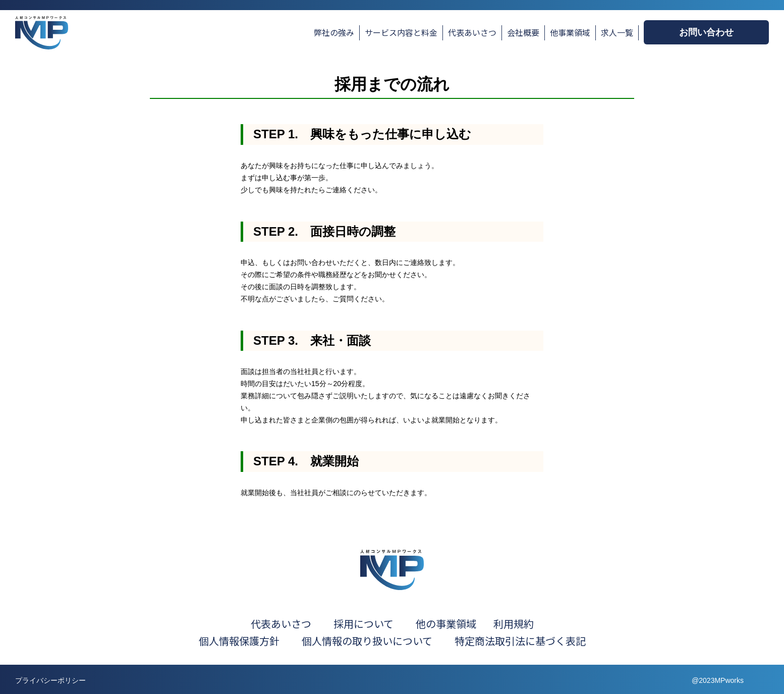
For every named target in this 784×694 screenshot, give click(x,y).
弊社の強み (334, 32)
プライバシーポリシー (50, 680)
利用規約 (514, 624)
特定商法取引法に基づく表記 (520, 641)
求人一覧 (617, 32)
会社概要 (523, 32)
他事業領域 (570, 32)
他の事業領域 (446, 624)
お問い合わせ (706, 32)
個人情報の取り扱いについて (377, 641)
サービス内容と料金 (401, 32)
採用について (363, 624)
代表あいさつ (472, 32)
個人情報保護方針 (239, 641)
